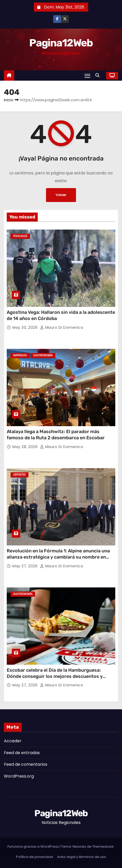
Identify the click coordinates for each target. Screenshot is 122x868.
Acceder (13, 741)
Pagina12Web (61, 43)
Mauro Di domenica (62, 327)
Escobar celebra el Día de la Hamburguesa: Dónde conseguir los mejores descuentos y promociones (55, 676)
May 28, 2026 (26, 447)
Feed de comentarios (26, 764)
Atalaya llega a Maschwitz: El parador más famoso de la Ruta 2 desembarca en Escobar (56, 435)
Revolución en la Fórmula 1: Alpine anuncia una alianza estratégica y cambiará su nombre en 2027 (58, 557)
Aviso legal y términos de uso (82, 857)
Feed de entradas (22, 753)
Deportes (20, 475)
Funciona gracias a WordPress (34, 846)
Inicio (9, 100)
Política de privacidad (35, 857)
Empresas (20, 355)
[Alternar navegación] (87, 76)
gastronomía (43, 355)
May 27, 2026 (26, 566)
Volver (61, 195)
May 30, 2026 (26, 327)
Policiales (20, 236)
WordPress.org (19, 776)
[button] (99, 75)
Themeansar (103, 846)
